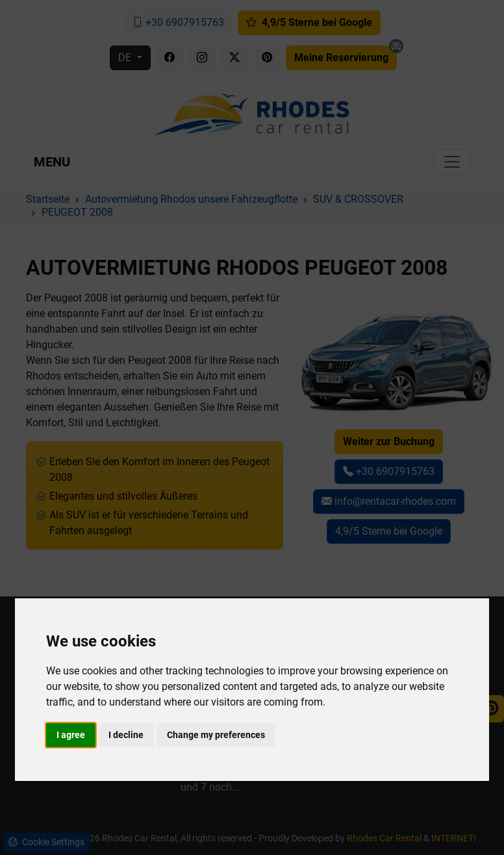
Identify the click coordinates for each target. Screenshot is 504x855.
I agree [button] (71, 735)
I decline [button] (126, 735)
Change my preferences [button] (216, 735)
